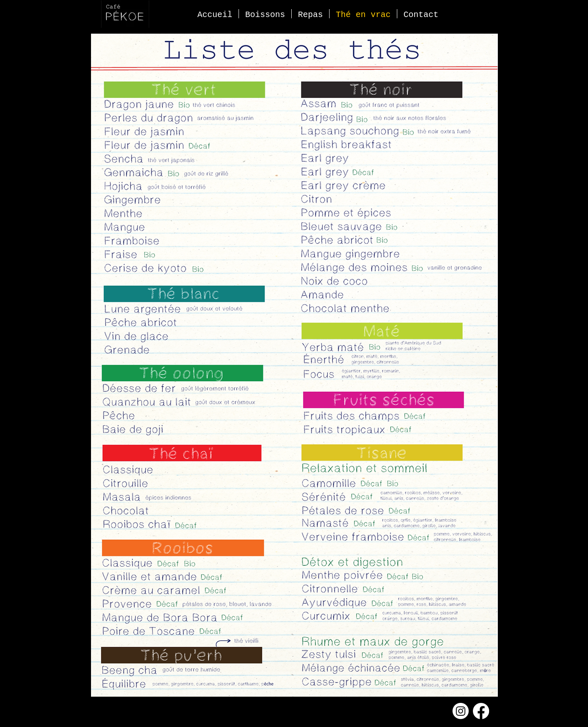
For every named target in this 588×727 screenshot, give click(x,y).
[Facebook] (481, 711)
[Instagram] (461, 711)
